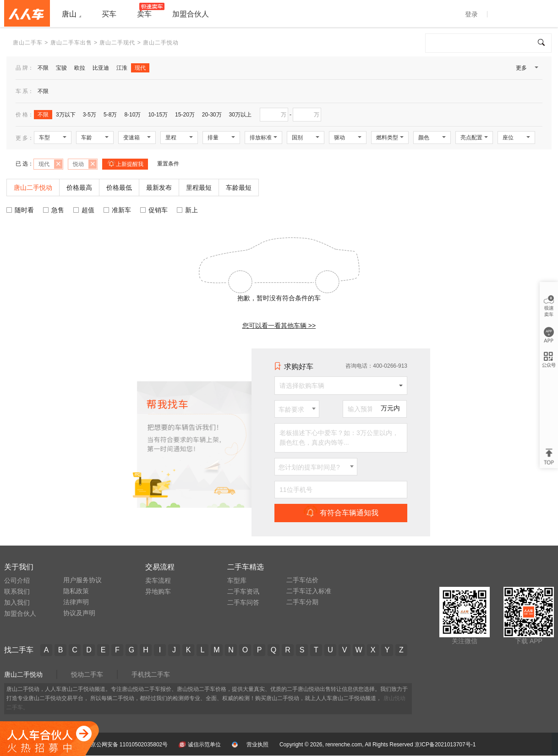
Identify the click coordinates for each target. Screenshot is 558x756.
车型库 (237, 580)
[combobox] (297, 409)
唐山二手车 (28, 43)
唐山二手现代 (117, 43)
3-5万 (90, 115)
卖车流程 (158, 580)
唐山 (69, 14)
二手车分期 (302, 602)
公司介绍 (17, 580)
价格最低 (119, 188)
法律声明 (76, 602)
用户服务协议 (82, 580)
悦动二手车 (87, 674)
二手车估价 (302, 580)
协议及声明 (79, 613)
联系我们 (17, 591)
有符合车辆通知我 (341, 513)
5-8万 (110, 115)
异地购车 (158, 591)
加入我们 (17, 602)
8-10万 (132, 115)
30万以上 (240, 115)
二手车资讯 (243, 591)
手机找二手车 (151, 674)
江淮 (122, 68)
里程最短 (199, 188)
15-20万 (185, 115)
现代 (140, 68)
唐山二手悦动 (23, 674)
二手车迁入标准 (309, 591)
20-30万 (212, 115)
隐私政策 (76, 591)
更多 (526, 70)
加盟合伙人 (20, 613)
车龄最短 (239, 188)
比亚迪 (101, 68)
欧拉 (80, 68)
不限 (43, 68)
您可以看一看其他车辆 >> (279, 326)
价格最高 (79, 188)
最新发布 (159, 188)
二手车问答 (243, 602)
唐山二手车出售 (71, 43)
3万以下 (66, 115)
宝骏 (61, 68)
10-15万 (158, 115)
